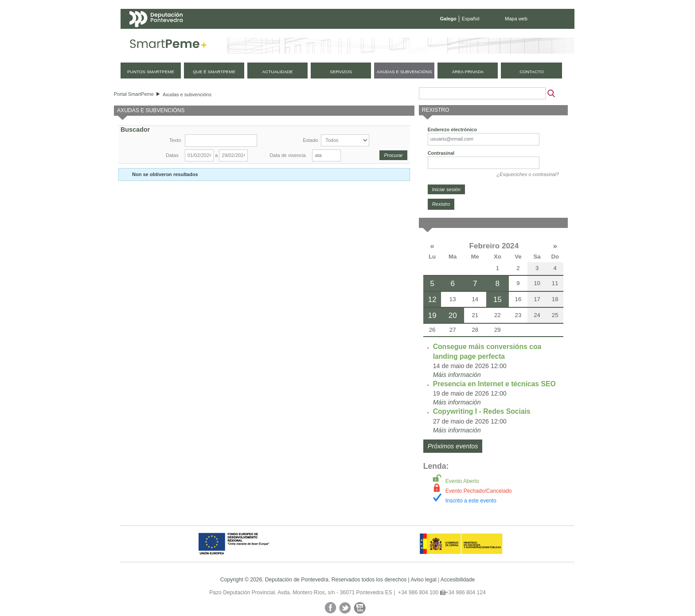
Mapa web (516, 19)
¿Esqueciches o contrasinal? (528, 174)
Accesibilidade (458, 580)
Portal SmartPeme (134, 94)
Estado (310, 140)
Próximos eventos (453, 446)
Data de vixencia (287, 155)
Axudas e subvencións (187, 94)
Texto (175, 140)
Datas (172, 155)
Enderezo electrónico (452, 129)
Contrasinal (441, 153)
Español (471, 19)
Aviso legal (423, 580)
